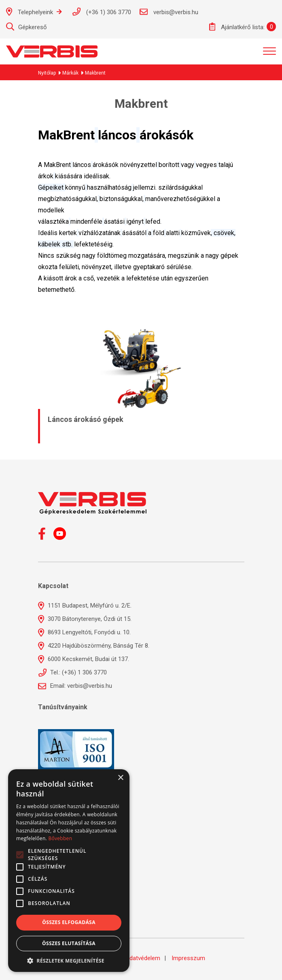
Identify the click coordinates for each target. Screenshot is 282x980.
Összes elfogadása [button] (69, 922)
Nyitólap (47, 73)
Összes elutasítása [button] (69, 943)
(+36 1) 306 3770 (102, 12)
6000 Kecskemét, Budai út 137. (84, 659)
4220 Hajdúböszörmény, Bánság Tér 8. (94, 646)
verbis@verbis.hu (169, 12)
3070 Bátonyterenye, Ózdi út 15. (85, 619)
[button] (69, 960)
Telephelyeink (34, 12)
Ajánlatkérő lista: (237, 27)
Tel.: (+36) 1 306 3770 (72, 672)
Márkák (70, 73)
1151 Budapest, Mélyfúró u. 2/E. (85, 606)
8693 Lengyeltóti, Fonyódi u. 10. (84, 632)
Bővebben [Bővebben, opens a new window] (60, 838)
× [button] (120, 778)
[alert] (69, 871)
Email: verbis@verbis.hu (75, 686)
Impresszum (188, 958)
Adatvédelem (143, 958)
